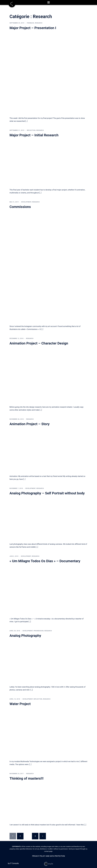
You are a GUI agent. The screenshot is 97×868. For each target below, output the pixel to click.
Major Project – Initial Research (34, 135)
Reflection (31, 130)
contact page (48, 851)
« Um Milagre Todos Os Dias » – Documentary (45, 561)
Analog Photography (25, 636)
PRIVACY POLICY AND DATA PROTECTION (48, 856)
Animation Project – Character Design (39, 343)
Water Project (20, 704)
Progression (39, 631)
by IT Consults (13, 863)
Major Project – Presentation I (33, 28)
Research (39, 23)
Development (26, 202)
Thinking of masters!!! (26, 778)
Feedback (30, 23)
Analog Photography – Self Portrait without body (47, 493)
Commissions (20, 207)
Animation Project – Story (30, 424)
